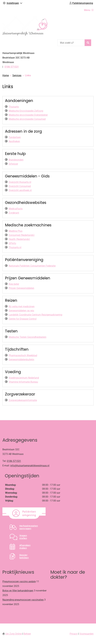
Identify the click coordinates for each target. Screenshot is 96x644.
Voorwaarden (86, 634)
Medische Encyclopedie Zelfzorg (26, 111)
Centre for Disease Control (23, 319)
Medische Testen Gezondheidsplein (27, 337)
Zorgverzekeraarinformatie (23, 400)
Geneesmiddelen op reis (21, 311)
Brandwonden (16, 160)
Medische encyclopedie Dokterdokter (28, 115)
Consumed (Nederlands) (22, 235)
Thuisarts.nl (15, 247)
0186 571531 (14, 461)
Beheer (27, 634)
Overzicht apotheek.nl (20, 190)
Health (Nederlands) (19, 239)
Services (17, 75)
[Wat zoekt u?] (71, 43)
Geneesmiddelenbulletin (21, 360)
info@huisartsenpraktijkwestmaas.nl (30, 466)
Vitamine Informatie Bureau (23, 382)
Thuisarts (14, 107)
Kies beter (14, 284)
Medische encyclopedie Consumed (27, 119)
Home (6, 75)
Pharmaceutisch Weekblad (23, 355)
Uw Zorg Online (14, 634)
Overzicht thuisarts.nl (20, 182)
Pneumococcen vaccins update (19, 581)
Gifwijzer (13, 164)
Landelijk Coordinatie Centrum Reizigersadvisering (35, 315)
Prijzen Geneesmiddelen (21, 288)
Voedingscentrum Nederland (24, 378)
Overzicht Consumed (20, 186)
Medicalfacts (16, 209)
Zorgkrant (14, 213)
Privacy (74, 634)
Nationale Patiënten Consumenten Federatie (32, 266)
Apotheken (14, 141)
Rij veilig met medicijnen (22, 307)
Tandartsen (15, 137)
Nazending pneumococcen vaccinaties (23, 600)
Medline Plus (16, 231)
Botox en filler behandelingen (18, 591)
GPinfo (12, 243)
